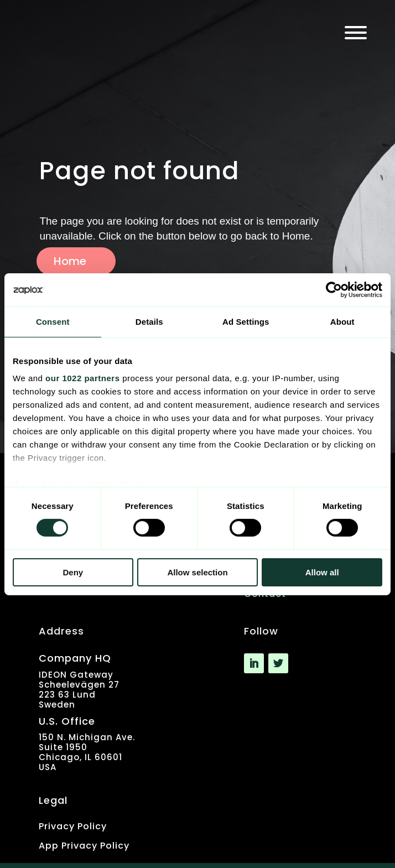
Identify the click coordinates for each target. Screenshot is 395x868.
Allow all (322, 572)
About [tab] (342, 321)
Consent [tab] (53, 321)
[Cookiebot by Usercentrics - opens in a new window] (334, 289)
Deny (73, 572)
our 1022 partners (82, 378)
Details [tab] (149, 321)
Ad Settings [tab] (246, 321)
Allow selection (197, 572)
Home (70, 261)
